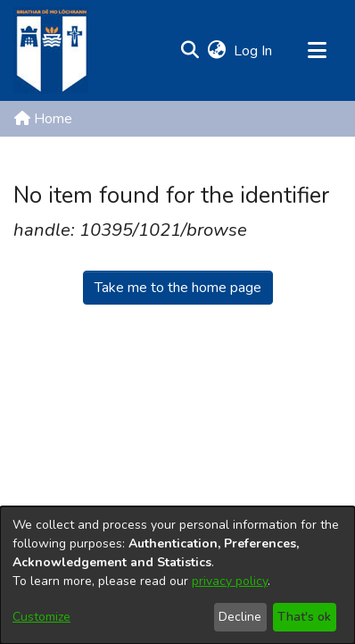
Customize (41, 617)
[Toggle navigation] (317, 51)
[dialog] (177, 575)
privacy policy (230, 581)
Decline (240, 617)
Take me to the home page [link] (178, 288)
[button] (190, 51)
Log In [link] (254, 51)
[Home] (51, 50)
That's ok (304, 617)
